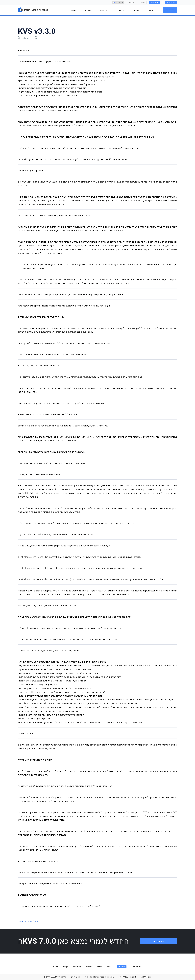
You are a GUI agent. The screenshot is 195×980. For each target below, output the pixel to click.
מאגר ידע (132, 2)
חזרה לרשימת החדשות (29, 921)
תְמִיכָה (143, 2)
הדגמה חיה (170, 10)
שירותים (89, 967)
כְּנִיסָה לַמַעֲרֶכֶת (171, 2)
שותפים (99, 967)
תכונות (56, 967)
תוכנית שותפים (137, 967)
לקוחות (66, 967)
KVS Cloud (154, 2)
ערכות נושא (77, 967)
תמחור (109, 967)
